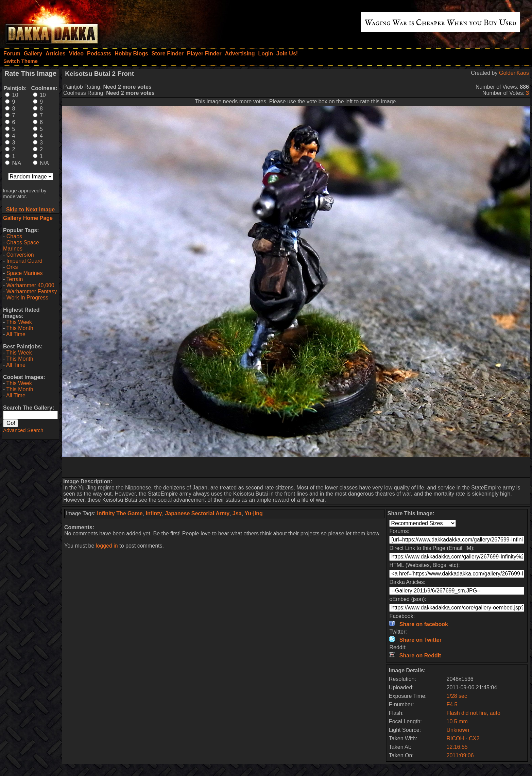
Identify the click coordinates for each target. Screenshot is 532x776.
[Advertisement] (296, 467)
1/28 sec (457, 696)
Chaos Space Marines (21, 246)
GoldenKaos (514, 73)
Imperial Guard (24, 261)
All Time (16, 334)
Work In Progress (27, 298)
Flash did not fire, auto (473, 713)
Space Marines (25, 273)
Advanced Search (23, 430)
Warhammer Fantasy (32, 291)
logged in (107, 546)
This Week (19, 322)
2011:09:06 (460, 755)
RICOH (456, 738)
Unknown (458, 730)
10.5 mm (457, 721)
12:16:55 (457, 747)
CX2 (474, 738)
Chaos (14, 236)
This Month (20, 328)
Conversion (20, 255)
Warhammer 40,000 (30, 285)
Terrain (14, 279)
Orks (12, 267)
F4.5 (452, 704)
